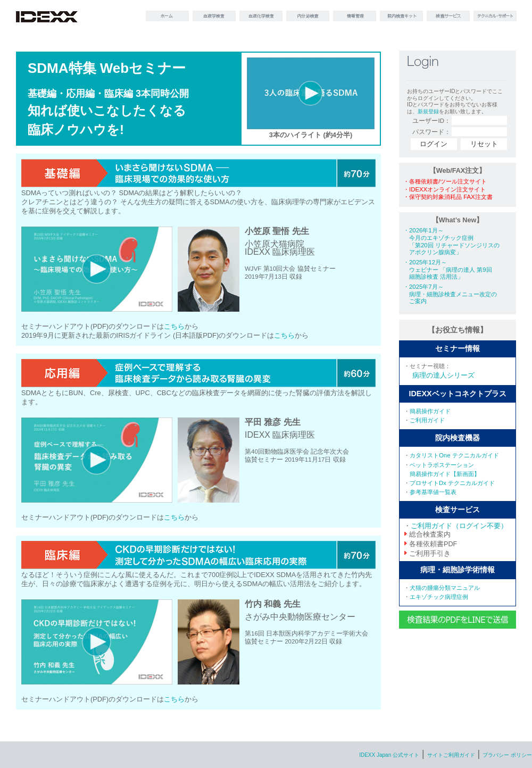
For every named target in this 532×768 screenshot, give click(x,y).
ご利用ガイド (427, 420)
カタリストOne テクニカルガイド (454, 455)
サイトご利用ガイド (451, 755)
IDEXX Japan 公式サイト (389, 755)
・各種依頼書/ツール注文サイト (445, 181)
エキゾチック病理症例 (439, 597)
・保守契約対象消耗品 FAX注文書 (448, 197)
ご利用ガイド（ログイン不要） (459, 526)
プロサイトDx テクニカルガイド (452, 483)
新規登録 (428, 111)
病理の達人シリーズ (443, 375)
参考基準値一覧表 (433, 492)
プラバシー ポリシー (507, 755)
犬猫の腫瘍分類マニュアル (445, 588)
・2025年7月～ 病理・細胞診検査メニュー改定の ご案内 (450, 294)
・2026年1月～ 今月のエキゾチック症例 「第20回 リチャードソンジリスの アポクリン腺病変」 (451, 241)
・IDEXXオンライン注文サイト (444, 189)
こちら (174, 326)
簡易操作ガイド (430, 411)
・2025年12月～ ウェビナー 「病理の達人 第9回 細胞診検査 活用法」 (448, 269)
